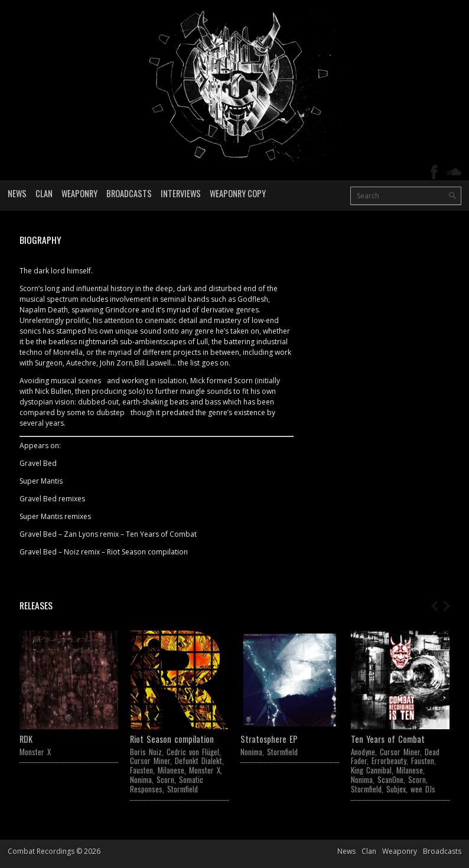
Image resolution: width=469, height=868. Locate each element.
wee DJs (423, 789)
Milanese (171, 770)
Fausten (141, 770)
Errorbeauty (389, 761)
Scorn (165, 779)
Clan (44, 193)
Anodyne (363, 752)
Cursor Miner (150, 761)
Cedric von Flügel (193, 752)
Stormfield (183, 789)
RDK (26, 739)
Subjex (396, 789)
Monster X (35, 752)
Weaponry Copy (238, 193)
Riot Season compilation (172, 739)
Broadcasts (129, 193)
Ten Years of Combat (388, 739)
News (17, 193)
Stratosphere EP (269, 739)
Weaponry (79, 193)
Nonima (141, 779)
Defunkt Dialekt (198, 761)
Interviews (181, 193)
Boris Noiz (146, 752)
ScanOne (390, 779)
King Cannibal (371, 770)
